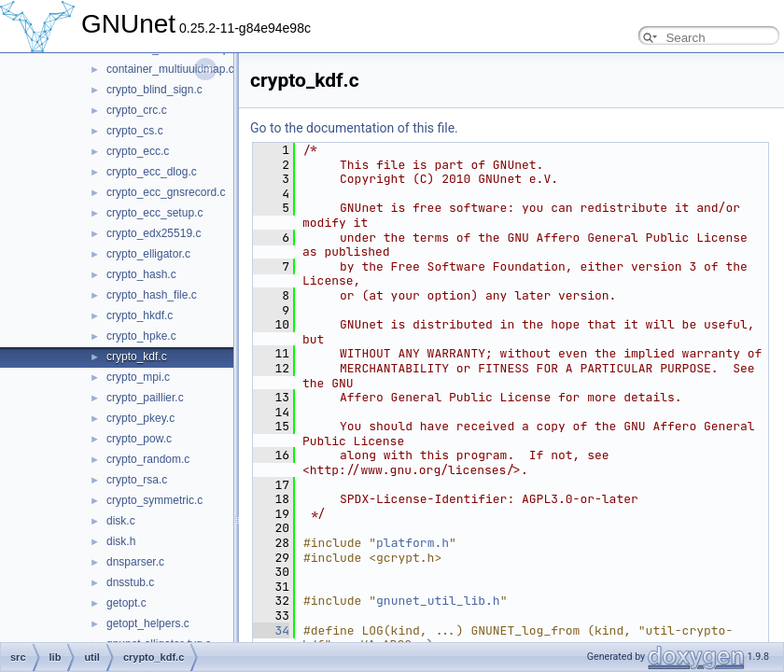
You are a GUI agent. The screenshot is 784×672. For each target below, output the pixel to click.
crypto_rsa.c (137, 480)
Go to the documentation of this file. (354, 128)
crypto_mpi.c (138, 377)
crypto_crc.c (137, 110)
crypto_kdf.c (137, 357)
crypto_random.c (148, 459)
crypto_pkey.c (140, 418)
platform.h (413, 543)
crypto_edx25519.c (154, 233)
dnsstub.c (130, 582)
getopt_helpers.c (148, 623)
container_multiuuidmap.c (170, 69)
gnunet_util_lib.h (438, 601)
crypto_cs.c (135, 131)
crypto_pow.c (139, 439)
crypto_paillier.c (145, 398)
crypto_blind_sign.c (154, 90)
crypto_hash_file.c (152, 295)
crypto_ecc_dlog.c (152, 172)
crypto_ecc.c (138, 151)
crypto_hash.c (141, 274)
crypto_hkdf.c (140, 315)
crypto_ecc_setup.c (154, 213)
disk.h (121, 541)
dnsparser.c (135, 562)
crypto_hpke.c (141, 336)
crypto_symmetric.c (154, 500)
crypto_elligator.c (148, 254)
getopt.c (126, 603)
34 (271, 630)
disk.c (121, 521)
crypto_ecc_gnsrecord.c (166, 192)
